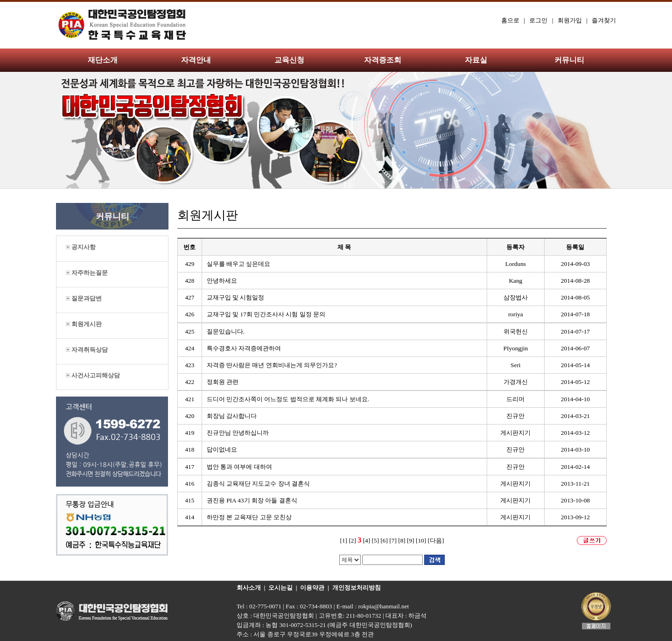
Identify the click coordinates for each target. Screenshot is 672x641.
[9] (411, 540)
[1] (344, 540)
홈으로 (510, 20)
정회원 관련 (223, 382)
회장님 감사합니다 (232, 416)
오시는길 (280, 588)
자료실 (476, 60)
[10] (421, 540)
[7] (393, 540)
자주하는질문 (87, 273)
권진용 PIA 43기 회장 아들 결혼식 (252, 500)
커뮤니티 (569, 60)
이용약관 (312, 588)
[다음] (436, 540)
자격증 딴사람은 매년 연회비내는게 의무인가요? (272, 365)
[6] (384, 540)
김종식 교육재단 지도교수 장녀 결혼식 (258, 484)
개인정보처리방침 (357, 588)
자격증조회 (383, 60)
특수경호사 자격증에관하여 (244, 348)
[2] (352, 540)
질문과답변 (84, 298)
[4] (367, 540)
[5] (376, 540)
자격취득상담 (87, 350)
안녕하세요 (222, 281)
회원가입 (570, 20)
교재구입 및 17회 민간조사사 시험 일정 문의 (266, 314)
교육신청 (289, 60)
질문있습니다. (226, 331)
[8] (402, 540)
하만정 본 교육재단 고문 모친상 (249, 517)
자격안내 (196, 60)
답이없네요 (222, 449)
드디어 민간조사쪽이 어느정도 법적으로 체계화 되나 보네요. (288, 399)
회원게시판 (84, 324)
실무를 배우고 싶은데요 (239, 264)
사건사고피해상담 (93, 375)
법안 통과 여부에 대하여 (239, 467)
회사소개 (249, 588)
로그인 (538, 20)
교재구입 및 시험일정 (236, 297)
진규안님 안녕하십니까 (238, 433)
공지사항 (81, 247)
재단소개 (103, 60)
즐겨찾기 (604, 20)
